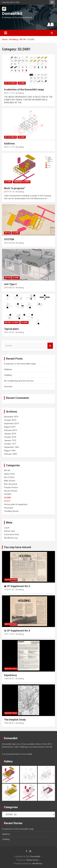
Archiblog (20, 93)
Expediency (10, 675)
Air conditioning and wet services (19, 381)
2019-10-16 (9, 192)
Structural (8, 508)
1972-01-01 (9, 590)
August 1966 (10, 451)
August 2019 (10, 427)
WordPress (37, 864)
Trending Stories (22, 182)
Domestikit (12, 13)
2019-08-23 (9, 288)
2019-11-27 (9, 93)
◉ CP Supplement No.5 (17, 586)
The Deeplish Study (15, 720)
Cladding (8, 375)
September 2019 (11, 424)
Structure (8, 387)
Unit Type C (10, 284)
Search (50, 346)
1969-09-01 (9, 679)
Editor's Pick (9, 474)
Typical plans (11, 329)
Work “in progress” (15, 188)
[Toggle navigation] (6, 33)
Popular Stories (11, 487)
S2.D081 (22, 83)
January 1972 (10, 440)
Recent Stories (12, 322)
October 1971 (10, 444)
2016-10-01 (9, 332)
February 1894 (10, 454)
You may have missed (17, 547)
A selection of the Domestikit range (24, 89)
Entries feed (9, 531)
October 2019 (10, 420)
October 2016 (10, 437)
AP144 (7, 233)
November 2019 (11, 417)
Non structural (10, 484)
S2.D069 (8, 494)
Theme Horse (32, 860)
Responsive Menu (52, 2)
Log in (7, 528)
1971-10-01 (9, 634)
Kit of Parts (10, 83)
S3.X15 (7, 501)
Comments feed (11, 534)
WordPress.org (11, 538)
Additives (9, 144)
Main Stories (10, 481)
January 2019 (10, 434)
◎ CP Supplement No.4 (17, 631)
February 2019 (10, 430)
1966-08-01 (9, 723)
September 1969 (11, 447)
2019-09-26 (9, 243)
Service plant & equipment (16, 504)
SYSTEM (9, 239)
